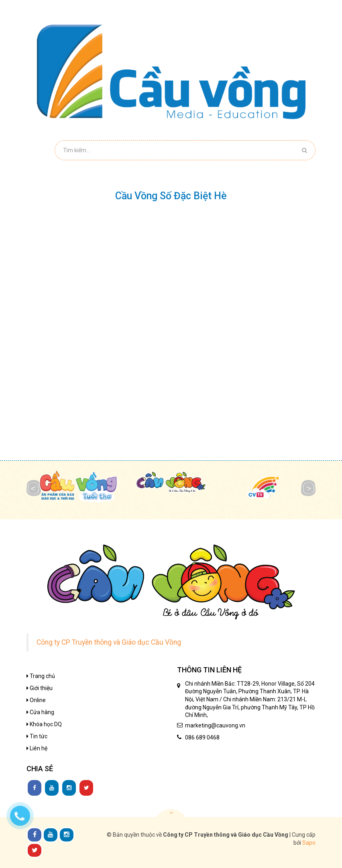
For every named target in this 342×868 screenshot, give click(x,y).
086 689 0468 (202, 737)
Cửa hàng (40, 712)
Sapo (309, 843)
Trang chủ (41, 676)
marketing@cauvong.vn (215, 725)
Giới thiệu (40, 688)
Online (36, 700)
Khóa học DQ (44, 724)
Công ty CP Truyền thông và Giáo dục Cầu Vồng (109, 642)
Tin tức (37, 736)
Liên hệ (37, 748)
